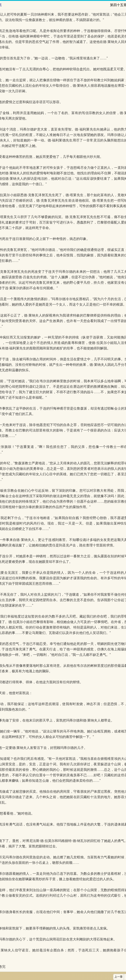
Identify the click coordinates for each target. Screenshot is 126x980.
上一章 (119, 977)
